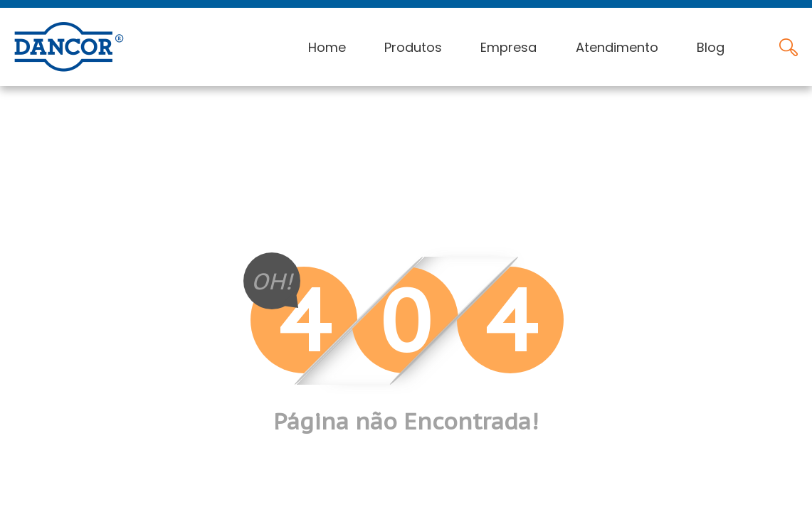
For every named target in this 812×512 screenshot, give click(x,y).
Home (327, 47)
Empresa (508, 47)
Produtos (413, 47)
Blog (711, 47)
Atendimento (617, 47)
